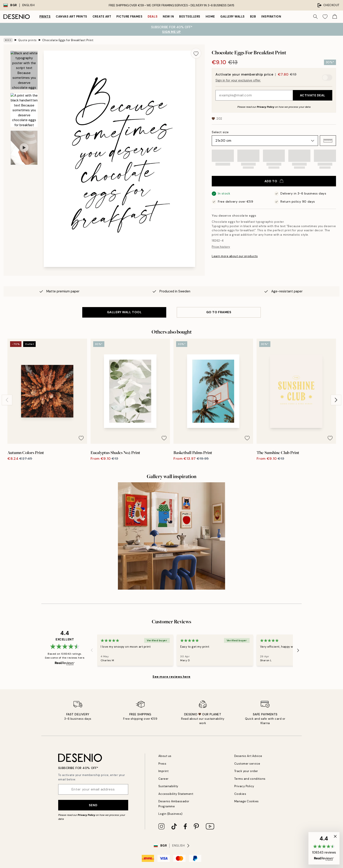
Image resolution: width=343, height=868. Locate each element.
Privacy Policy (266, 107)
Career (164, 779)
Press (162, 764)
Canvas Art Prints (72, 17)
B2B (253, 17)
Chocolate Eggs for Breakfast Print (68, 40)
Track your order (246, 771)
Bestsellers (190, 17)
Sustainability (168, 786)
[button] (328, 141)
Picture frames (129, 17)
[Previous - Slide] (7, 400)
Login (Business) (171, 814)
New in (168, 17)
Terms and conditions (250, 779)
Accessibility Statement (176, 794)
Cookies (240, 794)
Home (210, 17)
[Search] (315, 17)
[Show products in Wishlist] (325, 17)
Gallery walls (233, 17)
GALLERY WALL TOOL (124, 312)
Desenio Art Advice (248, 756)
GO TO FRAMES (219, 312)
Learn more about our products (235, 256)
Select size (220, 132)
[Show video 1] (24, 148)
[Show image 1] (24, 70)
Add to (274, 181)
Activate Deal (313, 95)
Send (93, 805)
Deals (153, 17)
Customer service (247, 764)
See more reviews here (171, 677)
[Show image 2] (24, 110)
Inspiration (271, 17)
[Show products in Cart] (335, 17)
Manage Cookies (247, 801)
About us (165, 756)
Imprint (164, 771)
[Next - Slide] (336, 400)
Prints (45, 17)
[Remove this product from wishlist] (196, 53)
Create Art (102, 17)
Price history (221, 247)
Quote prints (27, 40)
